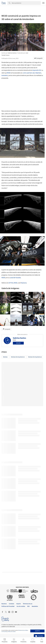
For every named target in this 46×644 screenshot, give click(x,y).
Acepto (37, 631)
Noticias (5, 357)
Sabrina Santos (19, 338)
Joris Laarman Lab (29, 73)
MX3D (9, 73)
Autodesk (5, 75)
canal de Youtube (15, 278)
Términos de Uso (21, 630)
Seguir (18, 343)
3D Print (11, 283)
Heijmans (38, 73)
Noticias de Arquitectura (18, 357)
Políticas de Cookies (12, 632)
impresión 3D (37, 70)
